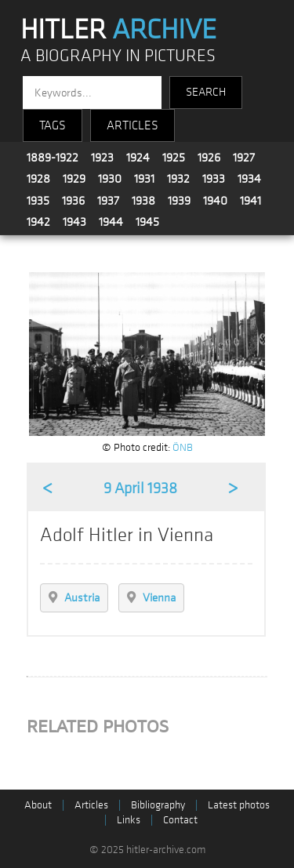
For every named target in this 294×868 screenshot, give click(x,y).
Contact (180, 820)
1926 (209, 158)
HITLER (118, 30)
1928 (38, 179)
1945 (147, 222)
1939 (179, 201)
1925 (174, 158)
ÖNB (183, 447)
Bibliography (158, 805)
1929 (74, 179)
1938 (143, 201)
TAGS (53, 125)
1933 (214, 179)
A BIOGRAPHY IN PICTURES (118, 56)
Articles (91, 805)
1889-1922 (53, 158)
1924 (138, 158)
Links (129, 820)
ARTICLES (132, 125)
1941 (250, 201)
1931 (144, 179)
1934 (249, 179)
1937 (108, 201)
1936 (73, 201)
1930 (110, 179)
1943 (74, 222)
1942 (38, 222)
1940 (215, 201)
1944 (111, 222)
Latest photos (239, 805)
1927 (244, 158)
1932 (178, 179)
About (38, 805)
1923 (102, 158)
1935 (38, 201)
